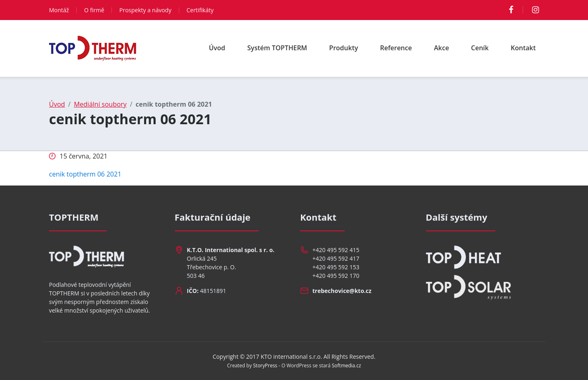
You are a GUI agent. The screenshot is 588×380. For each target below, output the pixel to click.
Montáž (59, 10)
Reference (396, 48)
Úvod (217, 48)
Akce (442, 48)
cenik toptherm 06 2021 (85, 174)
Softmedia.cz (347, 365)
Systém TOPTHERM (277, 48)
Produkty (344, 48)
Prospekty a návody (145, 10)
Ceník (480, 48)
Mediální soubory (100, 104)
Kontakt (523, 48)
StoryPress (265, 365)
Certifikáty (200, 10)
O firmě (94, 10)
